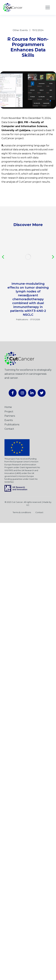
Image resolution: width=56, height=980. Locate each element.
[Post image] (28, 257)
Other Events (20, 30)
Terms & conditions (22, 512)
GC (28, 505)
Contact (39, 512)
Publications (22, 319)
